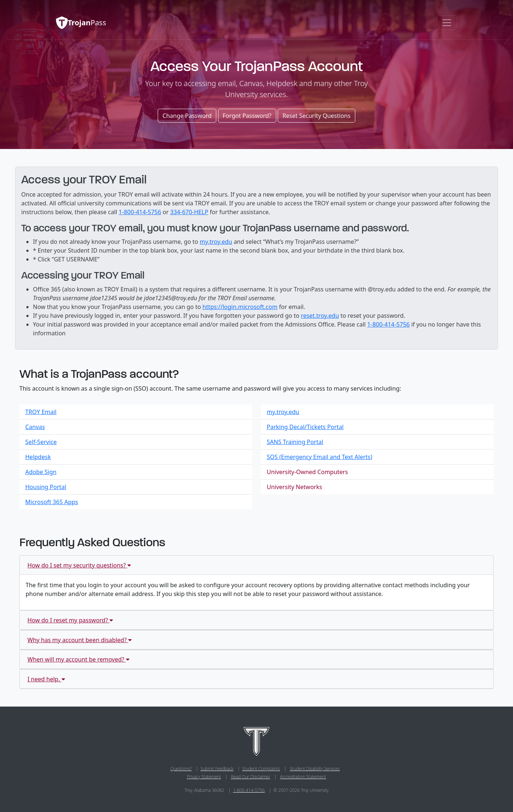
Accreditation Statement (303, 777)
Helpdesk (38, 457)
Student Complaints (261, 769)
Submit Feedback (217, 769)
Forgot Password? (247, 116)
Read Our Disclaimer (250, 777)
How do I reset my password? (70, 620)
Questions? (181, 769)
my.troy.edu (216, 242)
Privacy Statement (204, 777)
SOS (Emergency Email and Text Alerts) (319, 457)
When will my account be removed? (78, 659)
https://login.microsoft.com (240, 307)
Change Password (187, 116)
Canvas (35, 427)
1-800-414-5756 (140, 212)
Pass (75, 23)
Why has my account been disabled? (80, 640)
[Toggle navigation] (447, 23)
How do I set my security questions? (79, 565)
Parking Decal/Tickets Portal (305, 427)
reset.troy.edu (320, 316)
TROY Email (41, 412)
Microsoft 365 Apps (52, 502)
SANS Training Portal (295, 442)
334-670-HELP (189, 212)
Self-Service (41, 442)
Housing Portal (46, 487)
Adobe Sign (41, 472)
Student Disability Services (315, 769)
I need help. (46, 679)
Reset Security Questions (317, 116)
